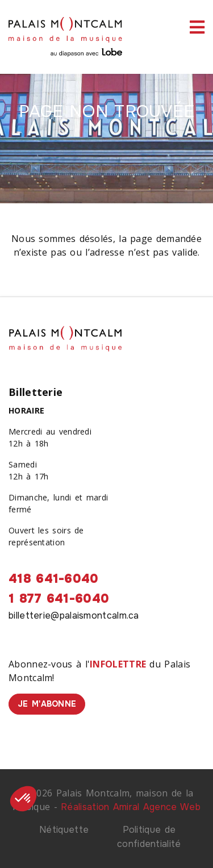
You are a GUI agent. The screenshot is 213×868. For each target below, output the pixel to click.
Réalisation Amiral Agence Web (131, 807)
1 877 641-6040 (59, 599)
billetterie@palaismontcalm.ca (74, 615)
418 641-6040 (54, 579)
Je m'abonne (47, 704)
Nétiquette (64, 830)
